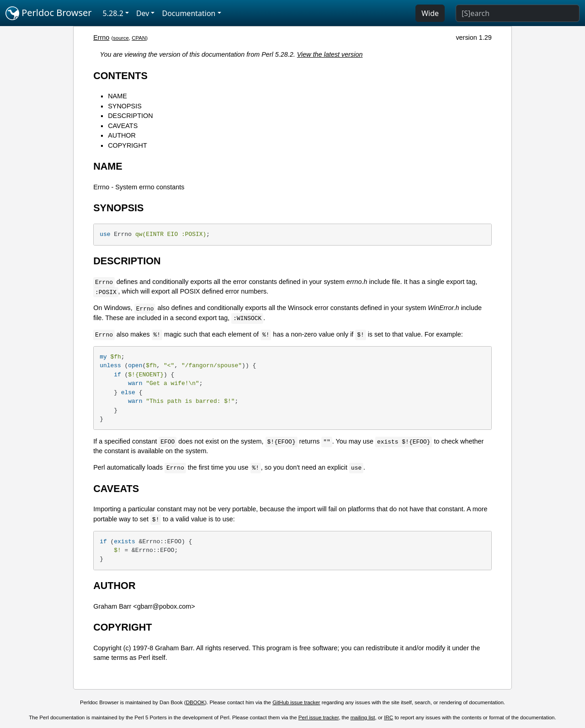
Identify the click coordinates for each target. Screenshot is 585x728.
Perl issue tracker (319, 717)
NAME (117, 96)
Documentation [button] (189, 13)
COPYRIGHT (128, 145)
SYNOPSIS (125, 106)
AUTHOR (122, 135)
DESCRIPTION (130, 116)
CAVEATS (123, 126)
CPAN (139, 38)
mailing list (363, 717)
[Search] (518, 13)
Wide (430, 13)
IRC (388, 717)
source (121, 38)
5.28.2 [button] (113, 13)
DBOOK (196, 702)
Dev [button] (143, 13)
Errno (101, 37)
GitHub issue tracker (296, 702)
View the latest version (330, 54)
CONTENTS (120, 76)
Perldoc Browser (49, 13)
